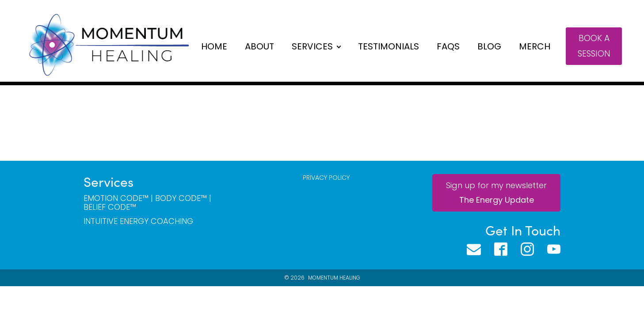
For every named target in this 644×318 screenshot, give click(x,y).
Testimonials (389, 46)
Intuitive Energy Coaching (138, 221)
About (259, 46)
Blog (489, 46)
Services (312, 46)
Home (214, 46)
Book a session (594, 46)
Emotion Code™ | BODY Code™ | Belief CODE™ (147, 203)
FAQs (448, 46)
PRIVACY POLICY (326, 178)
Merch (535, 46)
